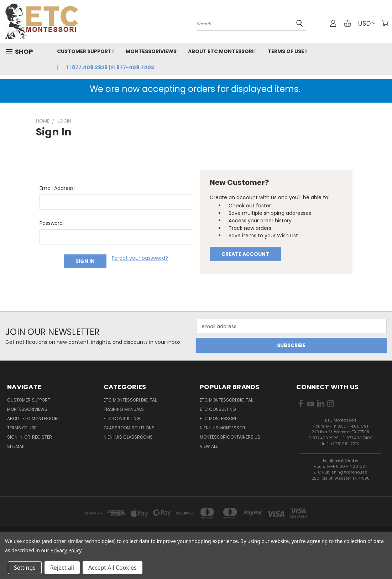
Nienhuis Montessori (223, 428)
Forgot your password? (140, 258)
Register (42, 437)
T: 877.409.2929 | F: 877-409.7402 (110, 67)
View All (209, 446)
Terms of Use (287, 51)
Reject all (62, 568)
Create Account (245, 254)
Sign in (15, 437)
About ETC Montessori (222, 51)
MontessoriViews (151, 51)
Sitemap (16, 446)
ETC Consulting (122, 418)
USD (367, 23)
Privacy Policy (66, 550)
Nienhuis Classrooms (128, 437)
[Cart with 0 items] (385, 23)
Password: (52, 223)
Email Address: (57, 188)
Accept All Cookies (113, 568)
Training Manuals (124, 409)
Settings (25, 568)
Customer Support (86, 51)
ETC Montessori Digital (130, 400)
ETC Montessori (218, 418)
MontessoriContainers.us (230, 437)
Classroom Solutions (129, 428)
